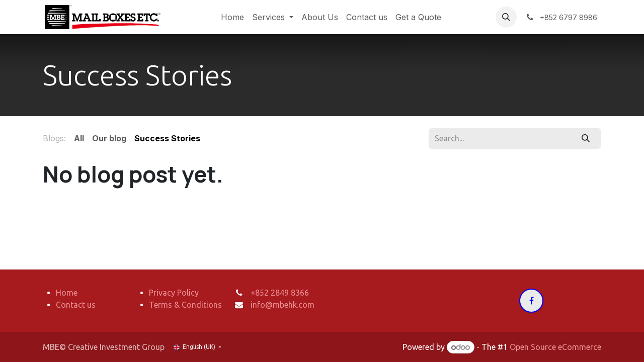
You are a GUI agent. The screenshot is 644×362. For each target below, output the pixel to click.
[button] (506, 17)
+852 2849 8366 (280, 293)
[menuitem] (232, 17)
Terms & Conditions (185, 305)
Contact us (76, 305)
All (79, 138)
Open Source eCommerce (555, 347)
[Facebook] (531, 301)
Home (67, 293)
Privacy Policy (174, 293)
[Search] (586, 138)
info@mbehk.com (283, 305)
